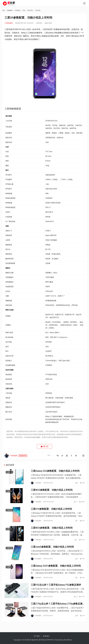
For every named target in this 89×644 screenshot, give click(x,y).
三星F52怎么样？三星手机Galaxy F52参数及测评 (56, 590)
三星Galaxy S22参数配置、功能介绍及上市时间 (55, 471)
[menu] (84, 4)
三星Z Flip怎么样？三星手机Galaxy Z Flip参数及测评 (57, 610)
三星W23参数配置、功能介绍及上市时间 (52, 531)
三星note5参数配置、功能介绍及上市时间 (52, 550)
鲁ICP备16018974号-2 (47, 640)
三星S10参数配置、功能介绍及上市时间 (51, 511)
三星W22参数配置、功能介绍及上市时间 (52, 491)
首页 (4, 10)
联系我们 (46, 636)
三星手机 (39, 23)
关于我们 (37, 636)
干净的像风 (9, 23)
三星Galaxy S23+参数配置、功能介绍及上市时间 (56, 570)
